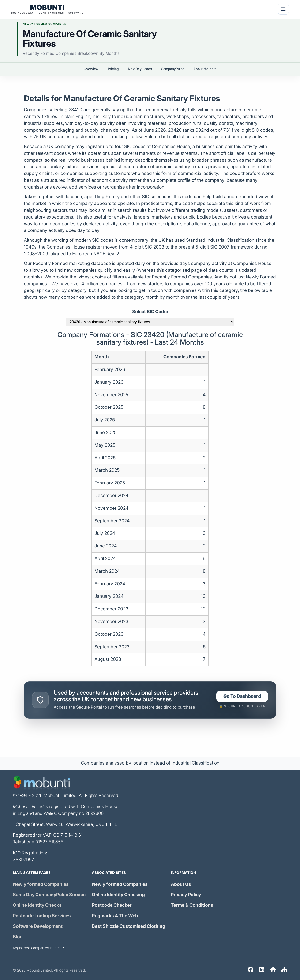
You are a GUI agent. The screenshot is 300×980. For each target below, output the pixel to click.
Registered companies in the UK (39, 948)
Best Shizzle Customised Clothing (129, 926)
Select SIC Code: (150, 312)
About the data (205, 69)
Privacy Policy (186, 895)
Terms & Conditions (192, 905)
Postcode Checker (112, 905)
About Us (181, 884)
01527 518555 (49, 842)
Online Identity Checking (118, 895)
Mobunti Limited (39, 970)
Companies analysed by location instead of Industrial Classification (150, 763)
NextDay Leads (140, 69)
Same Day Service (49, 895)
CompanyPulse (173, 69)
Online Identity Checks (37, 905)
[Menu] (283, 9)
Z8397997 (23, 860)
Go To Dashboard (242, 696)
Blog (18, 937)
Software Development (38, 926)
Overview (91, 69)
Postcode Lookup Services (42, 916)
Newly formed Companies (41, 884)
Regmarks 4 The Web (115, 916)
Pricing (113, 69)
